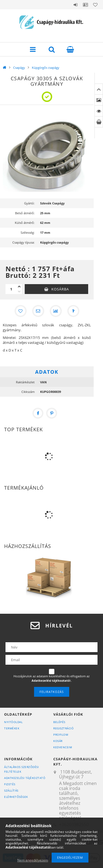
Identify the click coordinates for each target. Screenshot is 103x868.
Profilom (61, 735)
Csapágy (19, 68)
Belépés (76, 5)
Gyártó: (29, 203)
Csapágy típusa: (23, 242)
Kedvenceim (63, 747)
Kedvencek (95, 5)
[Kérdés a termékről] (73, 311)
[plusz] (19, 287)
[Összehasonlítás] (56, 311)
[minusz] (19, 292)
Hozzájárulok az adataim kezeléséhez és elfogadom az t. (51, 678)
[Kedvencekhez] (21, 311)
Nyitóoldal (13, 722)
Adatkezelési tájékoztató (25, 778)
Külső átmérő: (25, 223)
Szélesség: (28, 232)
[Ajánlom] (38, 311)
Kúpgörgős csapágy (46, 68)
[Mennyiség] (11, 289)
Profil (85, 5)
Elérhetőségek (16, 797)
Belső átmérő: (25, 213)
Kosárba (60, 289)
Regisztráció (63, 728)
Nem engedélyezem (33, 860)
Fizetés (10, 784)
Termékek (12, 728)
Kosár (58, 741)
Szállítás (11, 790)
